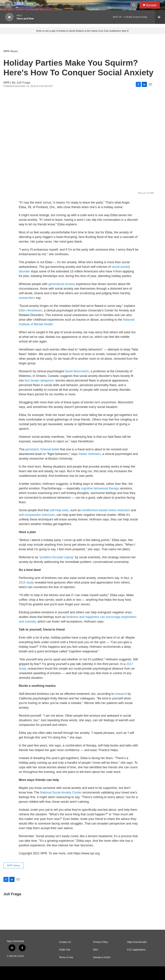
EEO (96, 950)
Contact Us (65, 942)
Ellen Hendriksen (30, 310)
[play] (9, 17)
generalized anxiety (62, 284)
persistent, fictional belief (42, 449)
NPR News (11, 51)
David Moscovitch (77, 371)
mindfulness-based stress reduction (106, 510)
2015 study (26, 582)
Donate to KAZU (102, 957)
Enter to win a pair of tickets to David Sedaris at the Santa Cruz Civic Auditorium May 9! (82, 31)
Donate (151, 5)
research (121, 694)
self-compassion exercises (37, 515)
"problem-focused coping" (57, 557)
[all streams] (160, 17)
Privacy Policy (101, 942)
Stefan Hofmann (90, 454)
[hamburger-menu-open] (8, 5)
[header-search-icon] (134, 5)
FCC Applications (136, 950)
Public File (65, 950)
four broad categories (39, 380)
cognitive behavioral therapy (100, 488)
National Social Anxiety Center (61, 792)
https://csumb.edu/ (137, 942)
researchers (27, 298)
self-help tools (59, 510)
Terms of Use (66, 957)
